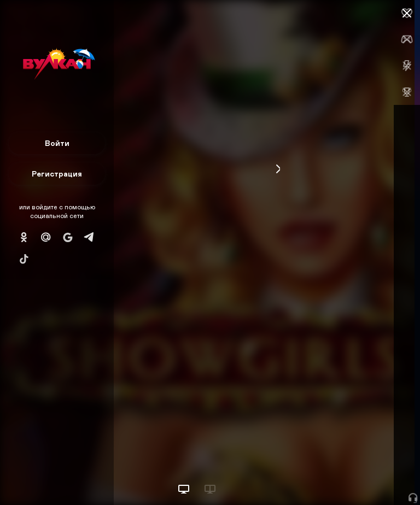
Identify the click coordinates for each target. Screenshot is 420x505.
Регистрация (57, 174)
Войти (57, 143)
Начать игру (337, 476)
